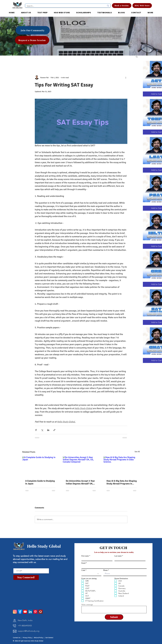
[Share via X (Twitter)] (42, 430)
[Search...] (64, 6)
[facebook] (20, 612)
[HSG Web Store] (142, 6)
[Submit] (114, 617)
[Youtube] (25, 612)
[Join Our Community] (33, 30)
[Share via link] (54, 430)
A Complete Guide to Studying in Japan (40, 482)
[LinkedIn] (30, 612)
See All (137, 452)
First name (85, 556)
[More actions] (126, 78)
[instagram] (15, 612)
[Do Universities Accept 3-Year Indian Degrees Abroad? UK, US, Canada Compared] (81, 466)
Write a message (87, 605)
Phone (106, 570)
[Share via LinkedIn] (48, 430)
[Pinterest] (35, 612)
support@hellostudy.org (29, 631)
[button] (84, 13)
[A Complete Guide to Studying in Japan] (40, 466)
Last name (118, 556)
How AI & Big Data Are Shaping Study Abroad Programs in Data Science (122, 482)
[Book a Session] (122, 6)
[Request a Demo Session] (32, 40)
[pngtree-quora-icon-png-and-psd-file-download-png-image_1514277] (41, 612)
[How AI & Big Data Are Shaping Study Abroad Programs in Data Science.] (122, 466)
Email (84, 563)
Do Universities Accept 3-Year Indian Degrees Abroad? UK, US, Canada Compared (80, 482)
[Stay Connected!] (26, 577)
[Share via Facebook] (36, 430)
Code (83, 570)
